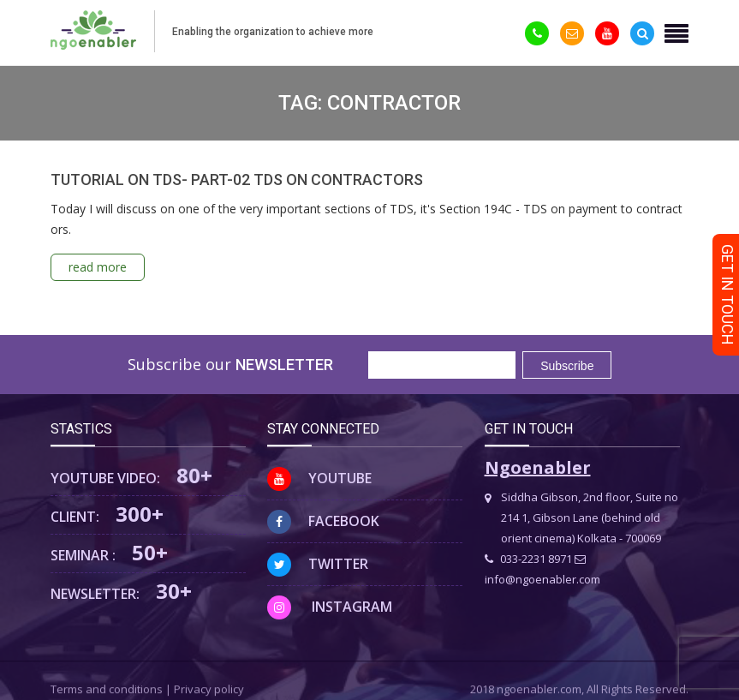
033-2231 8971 (528, 559)
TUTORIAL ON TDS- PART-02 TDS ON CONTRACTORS (237, 179)
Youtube (319, 478)
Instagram (330, 607)
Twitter (318, 564)
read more (98, 267)
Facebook (323, 521)
